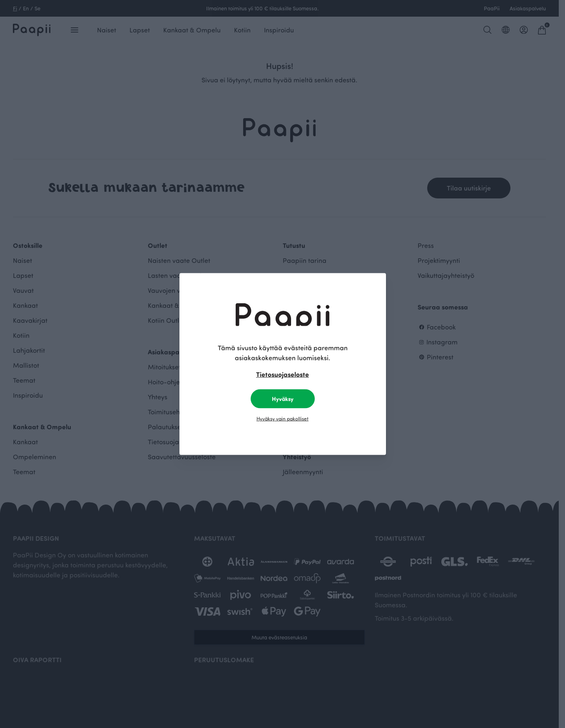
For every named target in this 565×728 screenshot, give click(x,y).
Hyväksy (283, 399)
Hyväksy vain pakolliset (282, 418)
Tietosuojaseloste (282, 374)
